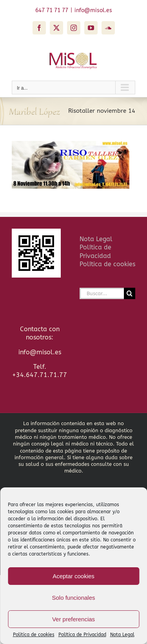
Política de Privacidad (82, 635)
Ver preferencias (73, 619)
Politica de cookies (34, 635)
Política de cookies (107, 264)
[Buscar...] (102, 293)
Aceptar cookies (73, 576)
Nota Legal (122, 635)
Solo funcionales (73, 598)
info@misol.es (93, 10)
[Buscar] (130, 293)
